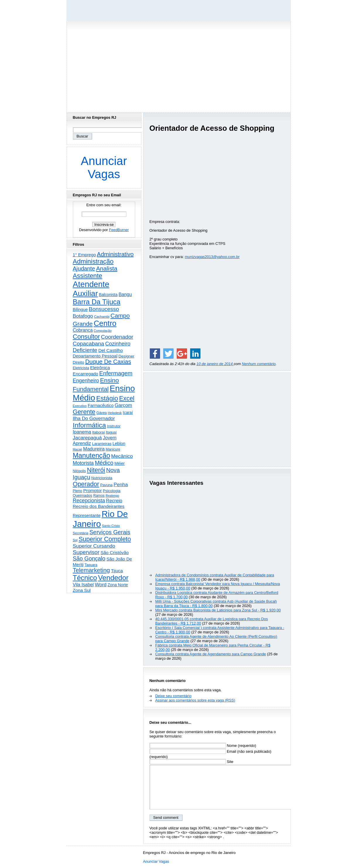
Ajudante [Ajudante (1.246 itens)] (84, 269)
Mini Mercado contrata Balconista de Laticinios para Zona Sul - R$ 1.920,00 (218, 610)
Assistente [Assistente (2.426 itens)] (88, 276)
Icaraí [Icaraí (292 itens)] (128, 413)
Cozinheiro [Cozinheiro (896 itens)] (118, 344)
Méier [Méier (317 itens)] (120, 463)
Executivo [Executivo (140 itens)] (80, 406)
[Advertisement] (179, 65)
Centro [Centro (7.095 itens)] (105, 323)
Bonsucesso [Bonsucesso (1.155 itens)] (104, 309)
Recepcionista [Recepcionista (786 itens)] (89, 501)
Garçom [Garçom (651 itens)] (123, 405)
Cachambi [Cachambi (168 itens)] (102, 316)
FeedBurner (119, 230)
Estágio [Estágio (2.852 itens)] (107, 398)
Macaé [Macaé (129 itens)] (78, 449)
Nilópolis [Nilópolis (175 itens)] (79, 471)
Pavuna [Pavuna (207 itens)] (106, 485)
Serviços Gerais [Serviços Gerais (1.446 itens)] (110, 532)
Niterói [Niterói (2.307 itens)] (96, 470)
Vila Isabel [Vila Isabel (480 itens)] (83, 585)
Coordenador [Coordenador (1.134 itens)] (117, 337)
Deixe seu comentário (174, 696)
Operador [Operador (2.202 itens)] (86, 484)
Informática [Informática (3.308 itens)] (90, 425)
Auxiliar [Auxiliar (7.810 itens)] (85, 293)
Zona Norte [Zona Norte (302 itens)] (118, 585)
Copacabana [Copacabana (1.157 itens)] (89, 344)
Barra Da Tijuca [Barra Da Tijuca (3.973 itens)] (97, 302)
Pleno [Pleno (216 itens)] (78, 491)
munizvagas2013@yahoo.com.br (212, 257)
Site (192, 762)
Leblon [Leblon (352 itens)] (119, 444)
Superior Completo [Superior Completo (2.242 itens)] (105, 539)
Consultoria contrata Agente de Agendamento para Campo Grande (211, 654)
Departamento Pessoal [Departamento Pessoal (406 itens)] (95, 356)
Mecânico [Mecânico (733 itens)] (122, 456)
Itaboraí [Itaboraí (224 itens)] (98, 432)
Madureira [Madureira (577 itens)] (94, 449)
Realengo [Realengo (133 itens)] (112, 496)
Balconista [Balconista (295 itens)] (108, 295)
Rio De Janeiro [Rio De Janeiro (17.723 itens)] (100, 519)
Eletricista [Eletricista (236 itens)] (81, 368)
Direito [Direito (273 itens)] (79, 362)
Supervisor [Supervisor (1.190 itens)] (86, 552)
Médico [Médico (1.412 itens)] (104, 463)
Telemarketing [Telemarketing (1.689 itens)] (91, 570)
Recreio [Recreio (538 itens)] (114, 501)
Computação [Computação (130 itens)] (103, 331)
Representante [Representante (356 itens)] (87, 515)
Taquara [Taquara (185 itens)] (91, 565)
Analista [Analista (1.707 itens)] (107, 269)
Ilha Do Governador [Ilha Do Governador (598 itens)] (94, 418)
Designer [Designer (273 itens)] (126, 356)
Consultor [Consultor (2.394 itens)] (86, 337)
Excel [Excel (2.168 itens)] (127, 398)
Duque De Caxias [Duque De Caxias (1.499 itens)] (108, 362)
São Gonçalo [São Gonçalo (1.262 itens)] (89, 559)
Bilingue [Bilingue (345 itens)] (80, 310)
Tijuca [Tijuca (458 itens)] (117, 571)
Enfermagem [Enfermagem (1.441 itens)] (116, 373)
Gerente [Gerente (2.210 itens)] (84, 412)
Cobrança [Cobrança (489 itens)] (83, 330)
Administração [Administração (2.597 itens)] (93, 261)
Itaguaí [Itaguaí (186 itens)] (111, 432)
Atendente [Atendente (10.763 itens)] (91, 284)
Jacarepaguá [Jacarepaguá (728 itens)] (87, 438)
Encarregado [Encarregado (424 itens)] (86, 374)
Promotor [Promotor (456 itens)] (92, 490)
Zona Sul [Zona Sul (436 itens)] (82, 590)
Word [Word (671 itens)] (101, 585)
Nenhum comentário (259, 364)
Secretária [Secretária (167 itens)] (81, 533)
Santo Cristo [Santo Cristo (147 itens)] (111, 526)
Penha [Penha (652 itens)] (121, 485)
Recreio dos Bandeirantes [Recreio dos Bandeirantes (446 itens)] (99, 506)
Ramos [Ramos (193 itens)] (99, 496)
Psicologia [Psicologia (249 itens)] (112, 491)
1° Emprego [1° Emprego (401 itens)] (84, 255)
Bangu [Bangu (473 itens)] (125, 294)
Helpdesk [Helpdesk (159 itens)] (115, 413)
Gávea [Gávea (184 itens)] (102, 413)
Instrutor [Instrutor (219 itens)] (114, 426)
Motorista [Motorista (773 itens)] (83, 463)
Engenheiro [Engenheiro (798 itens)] (86, 381)
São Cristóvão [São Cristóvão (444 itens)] (114, 552)
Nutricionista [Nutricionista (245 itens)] (102, 478)
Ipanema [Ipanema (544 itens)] (82, 432)
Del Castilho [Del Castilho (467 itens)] (111, 350)
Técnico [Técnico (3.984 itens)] (85, 578)
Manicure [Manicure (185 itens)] (113, 449)
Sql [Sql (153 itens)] (75, 540)
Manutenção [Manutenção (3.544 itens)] (92, 456)
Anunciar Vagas (104, 167)
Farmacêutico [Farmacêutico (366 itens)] (101, 405)
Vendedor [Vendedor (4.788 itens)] (113, 578)
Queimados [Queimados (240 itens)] (83, 495)
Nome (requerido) (203, 746)
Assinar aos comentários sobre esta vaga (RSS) (195, 700)
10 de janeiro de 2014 (215, 364)
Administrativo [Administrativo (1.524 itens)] (115, 254)
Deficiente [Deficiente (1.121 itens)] (85, 350)
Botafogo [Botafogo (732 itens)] (83, 316)
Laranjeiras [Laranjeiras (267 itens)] (102, 444)
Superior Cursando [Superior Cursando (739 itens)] (94, 546)
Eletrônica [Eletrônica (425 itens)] (100, 368)
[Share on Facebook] (155, 353)
